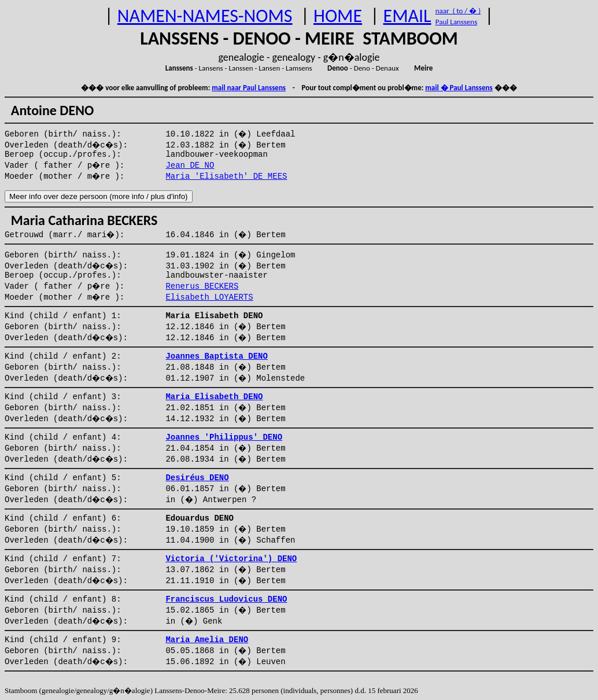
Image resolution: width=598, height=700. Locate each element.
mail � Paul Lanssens (459, 88)
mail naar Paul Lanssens (249, 88)
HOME (338, 16)
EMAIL (407, 16)
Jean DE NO (190, 165)
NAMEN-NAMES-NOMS (205, 16)
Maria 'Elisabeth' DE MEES (226, 176)
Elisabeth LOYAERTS (209, 297)
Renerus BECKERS (202, 286)
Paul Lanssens (457, 22)
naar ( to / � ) (458, 11)
